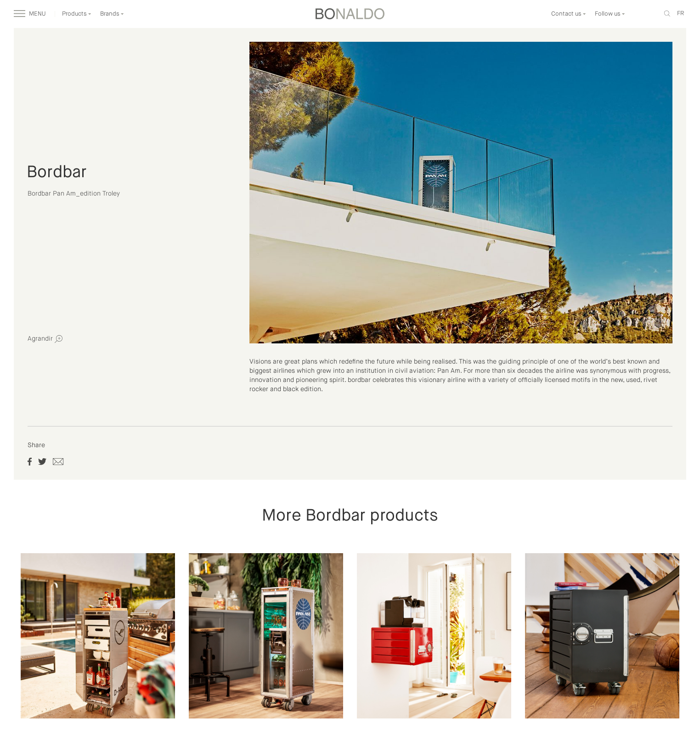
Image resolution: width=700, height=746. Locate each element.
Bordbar (57, 173)
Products (77, 14)
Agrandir (45, 339)
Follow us (610, 14)
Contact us (569, 14)
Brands (112, 14)
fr (680, 14)
